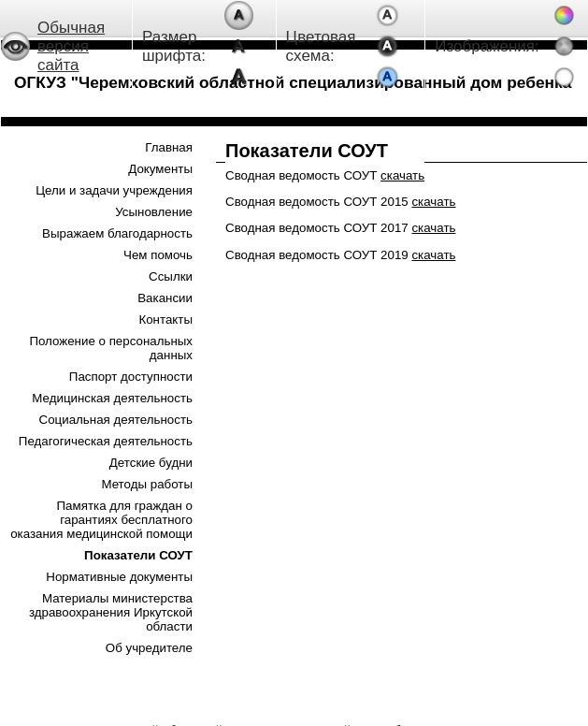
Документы (160, 169)
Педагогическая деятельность (106, 441)
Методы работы (147, 484)
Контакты (165, 319)
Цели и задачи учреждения (114, 190)
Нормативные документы (119, 577)
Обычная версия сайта (71, 46)
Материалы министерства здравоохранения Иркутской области (111, 612)
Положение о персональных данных (111, 348)
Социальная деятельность (116, 420)
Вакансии (165, 298)
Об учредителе (149, 648)
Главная (169, 147)
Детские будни (151, 463)
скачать (402, 175)
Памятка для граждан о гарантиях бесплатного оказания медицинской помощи (101, 520)
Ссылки (171, 276)
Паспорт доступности (131, 377)
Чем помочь (158, 255)
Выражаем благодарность (117, 233)
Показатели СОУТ (138, 555)
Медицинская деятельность (112, 398)
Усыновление (154, 212)
